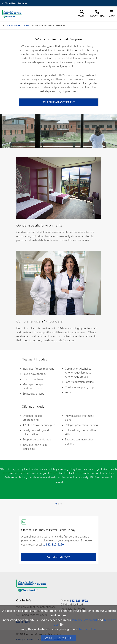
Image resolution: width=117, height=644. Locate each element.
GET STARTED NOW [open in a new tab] (59, 557)
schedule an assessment (59, 102)
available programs (18, 25)
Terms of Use (87, 629)
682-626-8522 (79, 601)
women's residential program (49, 25)
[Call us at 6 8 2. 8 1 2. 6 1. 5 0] (97, 14)
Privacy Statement (84, 620)
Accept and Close (58, 638)
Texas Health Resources (15, 3)
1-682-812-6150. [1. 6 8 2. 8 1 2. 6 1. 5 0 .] (54, 545)
